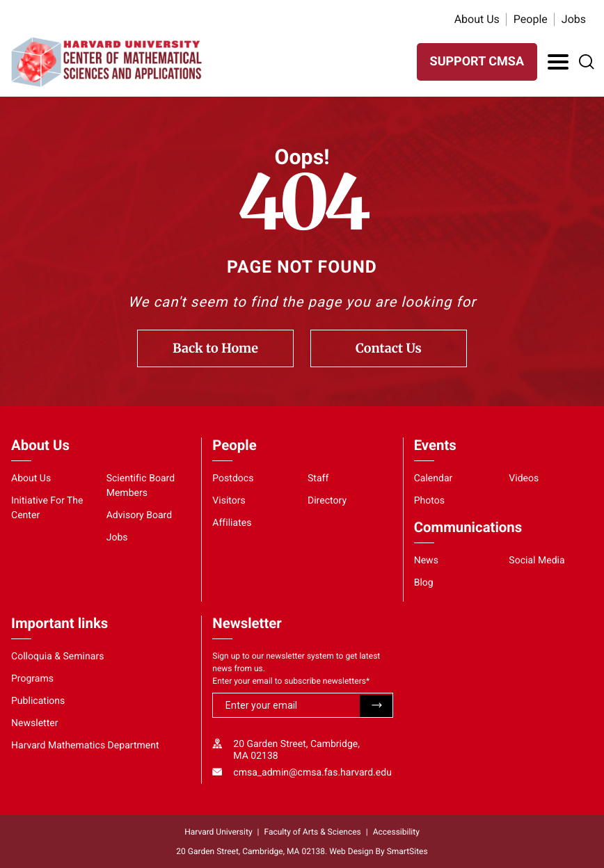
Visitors (229, 501)
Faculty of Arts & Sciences (313, 832)
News (426, 561)
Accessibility (396, 832)
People (531, 19)
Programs (32, 679)
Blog (424, 583)
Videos (524, 479)
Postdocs (233, 479)
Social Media (537, 561)
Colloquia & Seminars (57, 657)
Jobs (574, 19)
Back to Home (215, 348)
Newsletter (35, 723)
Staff (318, 479)
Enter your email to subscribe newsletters (291, 681)
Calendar (434, 479)
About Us (477, 19)
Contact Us (389, 348)
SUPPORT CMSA (477, 62)
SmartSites (407, 851)
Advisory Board (140, 515)
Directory (327, 501)
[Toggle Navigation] (558, 62)
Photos (429, 501)
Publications (38, 701)
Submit (376, 706)
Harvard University (218, 832)
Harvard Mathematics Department (85, 746)
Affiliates (232, 523)
